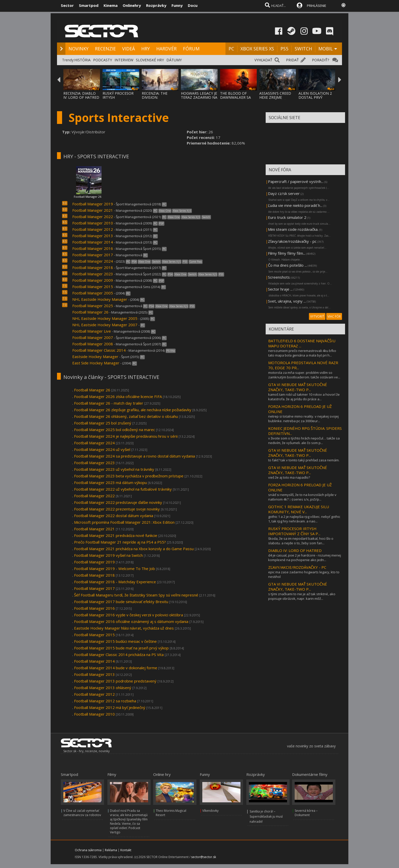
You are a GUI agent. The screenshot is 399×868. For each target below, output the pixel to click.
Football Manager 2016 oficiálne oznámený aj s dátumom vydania (131, 621)
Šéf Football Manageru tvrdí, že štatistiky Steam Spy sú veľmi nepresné (136, 595)
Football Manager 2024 (93, 261)
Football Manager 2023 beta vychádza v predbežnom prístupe (129, 476)
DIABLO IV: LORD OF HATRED (295, 550)
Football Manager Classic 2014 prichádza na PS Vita (119, 654)
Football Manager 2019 (93, 204)
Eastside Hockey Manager (95, 357)
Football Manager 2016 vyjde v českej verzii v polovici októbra (129, 615)
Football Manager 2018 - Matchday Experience (115, 582)
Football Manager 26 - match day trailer (109, 403)
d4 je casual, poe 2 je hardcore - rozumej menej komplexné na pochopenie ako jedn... (305, 558)
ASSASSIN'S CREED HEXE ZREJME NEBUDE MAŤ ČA (275, 97)
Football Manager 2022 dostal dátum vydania (114, 516)
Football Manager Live (92, 331)
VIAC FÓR (334, 316)
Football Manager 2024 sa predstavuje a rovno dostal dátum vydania (134, 456)
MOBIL (326, 49)
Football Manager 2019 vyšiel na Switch (108, 555)
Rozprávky (156, 5)
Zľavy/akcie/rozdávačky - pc (292, 241)
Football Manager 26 (88, 197)
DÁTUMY (174, 60)
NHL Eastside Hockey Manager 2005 (105, 318)
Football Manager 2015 (93, 287)
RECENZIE (105, 49)
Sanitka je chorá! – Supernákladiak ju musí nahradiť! (266, 816)
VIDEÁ (129, 49)
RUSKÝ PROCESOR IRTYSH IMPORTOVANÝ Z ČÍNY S (118, 99)
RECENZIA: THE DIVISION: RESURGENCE (155, 97)
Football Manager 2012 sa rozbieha (105, 701)
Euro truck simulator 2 (287, 217)
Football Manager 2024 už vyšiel (102, 449)
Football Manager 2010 (93, 223)
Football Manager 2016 (93, 248)
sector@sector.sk (204, 857)
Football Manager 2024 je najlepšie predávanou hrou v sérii (126, 436)
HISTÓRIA (82, 60)
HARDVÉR (166, 49)
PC (231, 49)
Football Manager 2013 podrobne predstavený (115, 681)
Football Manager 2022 (93, 217)
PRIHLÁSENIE (317, 6)
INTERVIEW (124, 60)
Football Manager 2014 (93, 242)
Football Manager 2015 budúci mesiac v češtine (115, 641)
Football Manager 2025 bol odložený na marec (115, 430)
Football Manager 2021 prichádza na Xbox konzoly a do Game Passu (134, 549)
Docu (193, 5)
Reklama (111, 850)
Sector (67, 5)
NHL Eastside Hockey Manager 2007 (105, 325)
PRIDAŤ (292, 60)
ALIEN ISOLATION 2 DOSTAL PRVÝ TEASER (315, 97)
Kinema (111, 5)
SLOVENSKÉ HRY (150, 60)
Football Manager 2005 (93, 293)
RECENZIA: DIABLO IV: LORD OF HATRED (81, 95)
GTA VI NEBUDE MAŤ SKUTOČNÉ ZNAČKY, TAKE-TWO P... (298, 387)
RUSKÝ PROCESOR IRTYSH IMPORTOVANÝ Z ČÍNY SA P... (294, 531)
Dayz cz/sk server (284, 193)
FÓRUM (191, 49)
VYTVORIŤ (317, 316)
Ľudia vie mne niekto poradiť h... (295, 205)
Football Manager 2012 (93, 229)
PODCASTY (103, 60)
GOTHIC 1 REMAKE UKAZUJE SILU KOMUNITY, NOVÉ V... (299, 509)
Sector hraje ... (280, 289)
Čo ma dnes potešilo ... (287, 265)
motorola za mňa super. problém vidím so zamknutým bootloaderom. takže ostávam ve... (304, 375)
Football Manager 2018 (93, 267)
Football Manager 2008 (93, 344)
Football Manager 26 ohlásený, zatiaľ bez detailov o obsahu (126, 416)
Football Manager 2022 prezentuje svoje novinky (117, 509)
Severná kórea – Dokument (306, 813)
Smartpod (89, 5)
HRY (146, 49)
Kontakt (126, 850)
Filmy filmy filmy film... (287, 253)
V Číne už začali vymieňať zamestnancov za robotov (82, 813)
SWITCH (303, 49)
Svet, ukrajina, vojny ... (287, 301)
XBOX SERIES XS (257, 49)
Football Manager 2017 (93, 255)
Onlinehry (132, 5)
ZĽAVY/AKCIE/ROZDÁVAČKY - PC (297, 567)
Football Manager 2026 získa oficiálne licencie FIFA (118, 396)
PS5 (284, 49)
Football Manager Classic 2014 (99, 350)
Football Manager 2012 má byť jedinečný (110, 707)
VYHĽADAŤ (263, 60)
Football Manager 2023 (93, 274)
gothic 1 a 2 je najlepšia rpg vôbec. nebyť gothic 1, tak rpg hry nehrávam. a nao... (304, 519)
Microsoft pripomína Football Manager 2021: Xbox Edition (124, 522)
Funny (177, 5)
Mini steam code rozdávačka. (293, 229)
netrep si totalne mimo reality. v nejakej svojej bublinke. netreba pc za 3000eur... (303, 419)
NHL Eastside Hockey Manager (100, 299)
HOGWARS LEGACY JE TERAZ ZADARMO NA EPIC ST (199, 97)
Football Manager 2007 (93, 337)
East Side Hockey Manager (96, 363)
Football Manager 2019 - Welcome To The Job (115, 568)
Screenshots (279, 277)
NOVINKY (79, 49)
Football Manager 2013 (93, 236)
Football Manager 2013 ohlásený (103, 688)
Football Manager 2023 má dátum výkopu (110, 482)
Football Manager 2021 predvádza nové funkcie (116, 535)
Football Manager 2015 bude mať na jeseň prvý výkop (121, 648)
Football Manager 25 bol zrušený (103, 423)
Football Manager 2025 (93, 306)
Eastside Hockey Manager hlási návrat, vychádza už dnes (124, 628)
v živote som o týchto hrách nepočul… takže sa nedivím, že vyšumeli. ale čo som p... (304, 440)
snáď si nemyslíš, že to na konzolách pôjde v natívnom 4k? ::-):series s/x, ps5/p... (302, 497)
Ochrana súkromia (88, 850)
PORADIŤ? (320, 60)
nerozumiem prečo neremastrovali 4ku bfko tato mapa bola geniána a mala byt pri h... (302, 353)
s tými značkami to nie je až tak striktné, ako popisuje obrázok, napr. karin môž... (302, 596)
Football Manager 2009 (93, 280)
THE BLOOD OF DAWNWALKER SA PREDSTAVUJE (236, 97)
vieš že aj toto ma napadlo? (289, 477)
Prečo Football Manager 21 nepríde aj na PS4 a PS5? (120, 542)
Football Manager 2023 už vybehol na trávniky (114, 469)
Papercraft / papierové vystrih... (296, 181)
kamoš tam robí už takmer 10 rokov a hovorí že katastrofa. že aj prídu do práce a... (304, 397)
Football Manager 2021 (93, 210)
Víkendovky (210, 811)
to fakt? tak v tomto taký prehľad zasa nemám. (304, 460)
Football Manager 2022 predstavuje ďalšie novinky (118, 502)
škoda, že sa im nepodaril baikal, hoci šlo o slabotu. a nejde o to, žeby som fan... (301, 541)
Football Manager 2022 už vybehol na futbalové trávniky (123, 489)
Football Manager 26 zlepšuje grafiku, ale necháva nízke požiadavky (133, 410)
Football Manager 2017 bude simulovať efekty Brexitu (122, 602)
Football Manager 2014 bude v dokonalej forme (116, 668)
